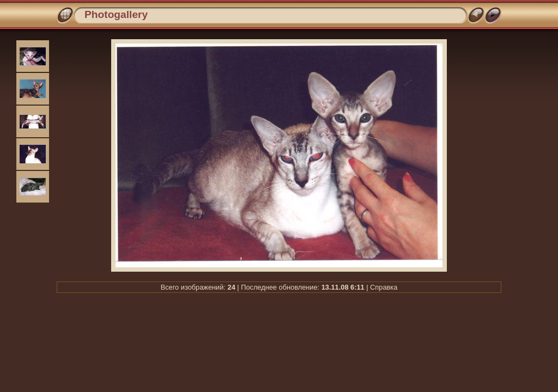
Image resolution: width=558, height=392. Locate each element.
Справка (384, 287)
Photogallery (116, 14)
